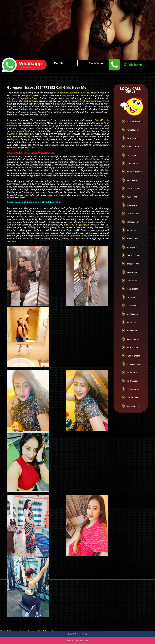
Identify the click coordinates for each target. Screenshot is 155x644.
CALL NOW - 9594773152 (77, 634)
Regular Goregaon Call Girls (74, 93)
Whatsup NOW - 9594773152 (77, 641)
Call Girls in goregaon (76, 225)
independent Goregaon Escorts (88, 101)
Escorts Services (97, 63)
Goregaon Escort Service (87, 159)
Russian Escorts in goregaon (65, 236)
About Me (58, 63)
